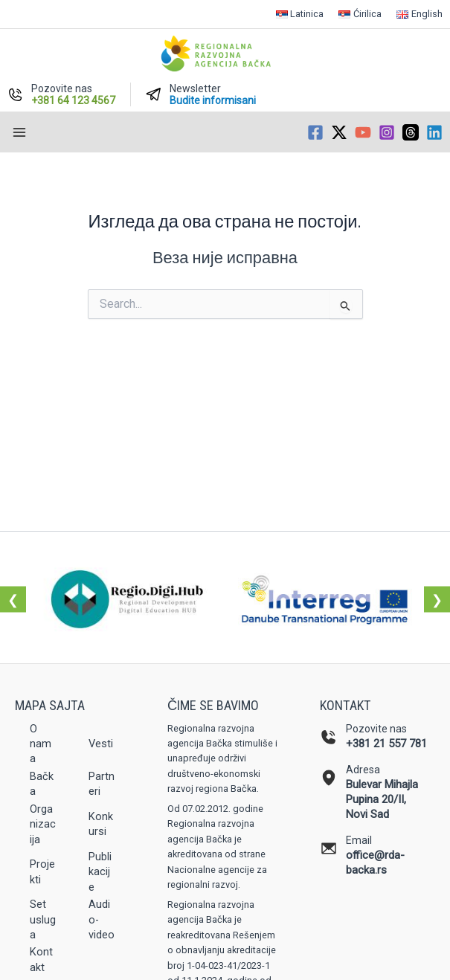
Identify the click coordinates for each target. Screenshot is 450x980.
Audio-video (102, 919)
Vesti (101, 744)
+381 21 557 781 (386, 744)
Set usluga (43, 919)
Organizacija (43, 824)
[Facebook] (315, 132)
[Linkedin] (434, 132)
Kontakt (41, 959)
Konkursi (101, 824)
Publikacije (100, 872)
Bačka (42, 784)
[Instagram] (387, 132)
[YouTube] (363, 132)
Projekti (42, 871)
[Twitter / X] (339, 132)
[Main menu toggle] (19, 132)
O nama (41, 744)
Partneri (102, 784)
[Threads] (411, 132)
